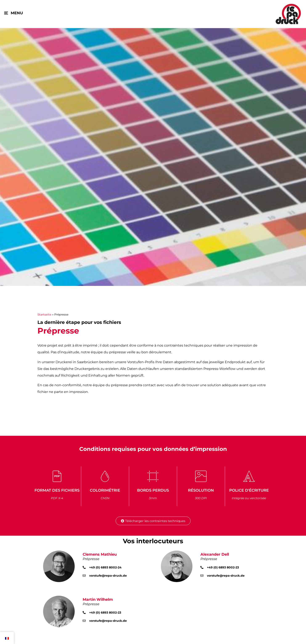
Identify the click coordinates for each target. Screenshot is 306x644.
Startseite (44, 314)
